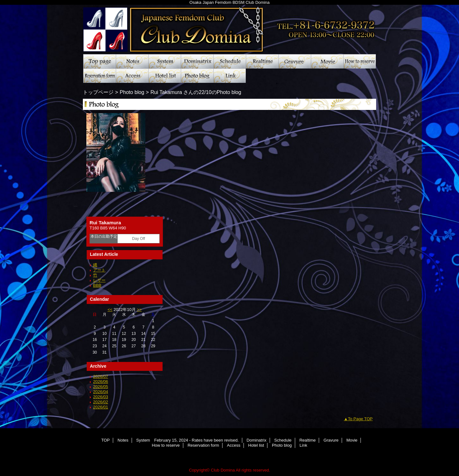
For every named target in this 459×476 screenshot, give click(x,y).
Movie (327, 61)
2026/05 (101, 387)
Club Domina (229, 27)
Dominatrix (197, 61)
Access (132, 76)
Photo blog (197, 76)
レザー (99, 280)
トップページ (98, 92)
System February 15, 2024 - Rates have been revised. (164, 61)
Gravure (295, 61)
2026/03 (101, 397)
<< (110, 310)
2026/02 (101, 402)
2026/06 (101, 382)
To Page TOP (360, 419)
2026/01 (101, 407)
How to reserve (360, 61)
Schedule (229, 61)
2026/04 (101, 392)
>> (139, 310)
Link (229, 76)
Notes (132, 61)
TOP (99, 61)
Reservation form (99, 76)
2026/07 (101, 376)
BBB (97, 285)
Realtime (262, 61)
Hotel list (164, 76)
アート (99, 270)
